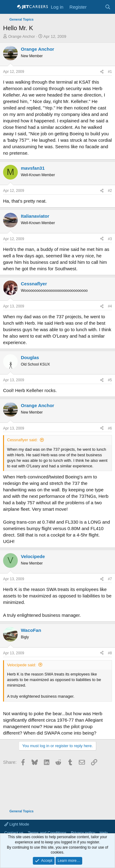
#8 (110, 653)
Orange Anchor (22, 36)
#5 (110, 380)
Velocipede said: (22, 665)
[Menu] (8, 7)
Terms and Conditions (47, 833)
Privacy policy (83, 833)
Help (104, 833)
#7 (110, 579)
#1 (110, 72)
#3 (110, 239)
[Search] (108, 7)
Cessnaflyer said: (22, 440)
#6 (110, 428)
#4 (110, 306)
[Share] (102, 72)
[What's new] (96, 7)
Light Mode (17, 824)
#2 (110, 191)
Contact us (14, 833)
